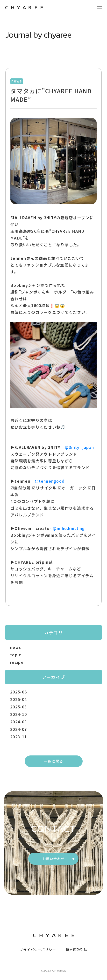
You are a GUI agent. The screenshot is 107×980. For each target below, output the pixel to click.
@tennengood (50, 481)
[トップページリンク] (24, 8)
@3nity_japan (79, 447)
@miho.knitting (69, 528)
